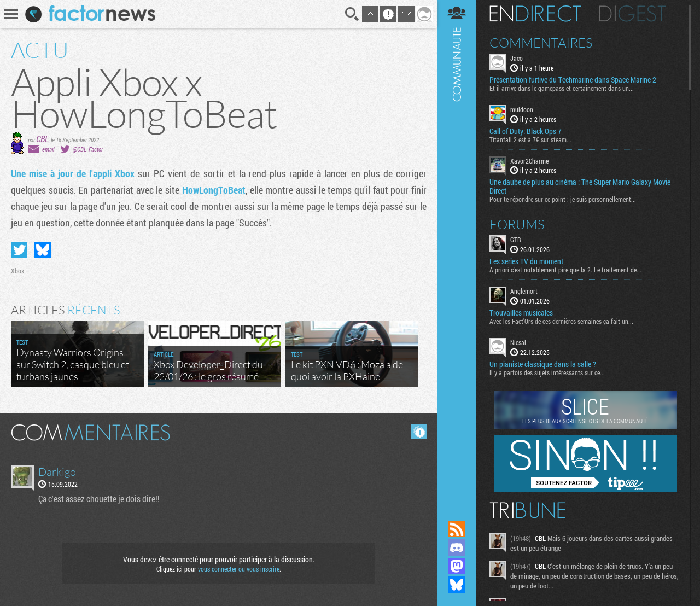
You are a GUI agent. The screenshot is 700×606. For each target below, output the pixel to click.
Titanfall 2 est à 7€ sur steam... (530, 139)
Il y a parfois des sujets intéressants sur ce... (547, 372)
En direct (535, 14)
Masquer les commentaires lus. (419, 432)
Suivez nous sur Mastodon (457, 566)
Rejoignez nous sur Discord (457, 547)
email (48, 149)
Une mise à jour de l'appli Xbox (73, 173)
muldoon (522, 109)
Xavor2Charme (529, 161)
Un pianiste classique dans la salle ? (543, 364)
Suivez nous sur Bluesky (457, 585)
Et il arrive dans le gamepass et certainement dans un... (562, 88)
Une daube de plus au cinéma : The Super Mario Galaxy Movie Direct (580, 187)
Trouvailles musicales (521, 313)
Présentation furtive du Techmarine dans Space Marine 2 (573, 80)
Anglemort (524, 291)
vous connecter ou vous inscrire (239, 569)
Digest (632, 14)
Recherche (352, 14)
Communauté (457, 250)
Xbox (17, 271)
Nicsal (518, 342)
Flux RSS (457, 529)
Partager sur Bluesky (43, 250)
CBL (42, 139)
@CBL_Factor (88, 149)
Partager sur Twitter (19, 250)
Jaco (517, 58)
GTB (516, 240)
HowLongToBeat (214, 190)
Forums (517, 224)
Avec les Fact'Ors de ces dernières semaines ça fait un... (561, 321)
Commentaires (541, 43)
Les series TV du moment (526, 261)
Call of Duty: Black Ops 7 (526, 131)
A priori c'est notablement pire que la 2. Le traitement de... (565, 270)
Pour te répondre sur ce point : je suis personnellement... (563, 199)
